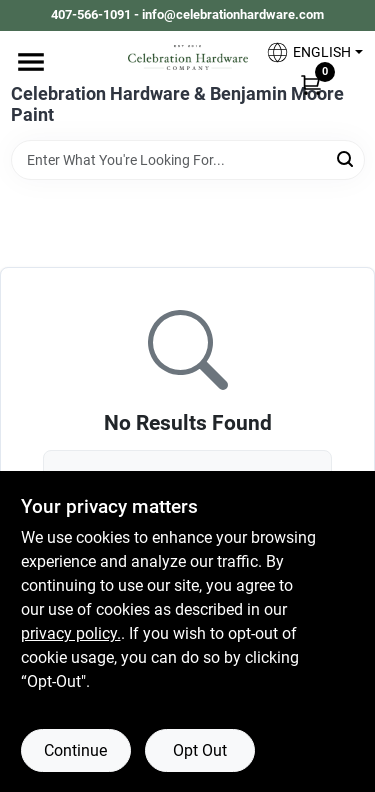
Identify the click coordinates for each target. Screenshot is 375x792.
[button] (307, 52)
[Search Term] (188, 160)
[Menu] (31, 62)
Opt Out (200, 750)
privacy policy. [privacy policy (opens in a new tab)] (71, 633)
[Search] (346, 158)
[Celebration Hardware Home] (188, 57)
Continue (75, 750)
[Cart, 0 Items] (311, 84)
